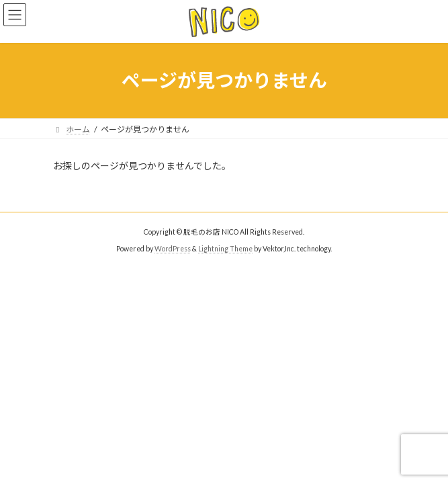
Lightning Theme (225, 249)
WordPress (173, 249)
